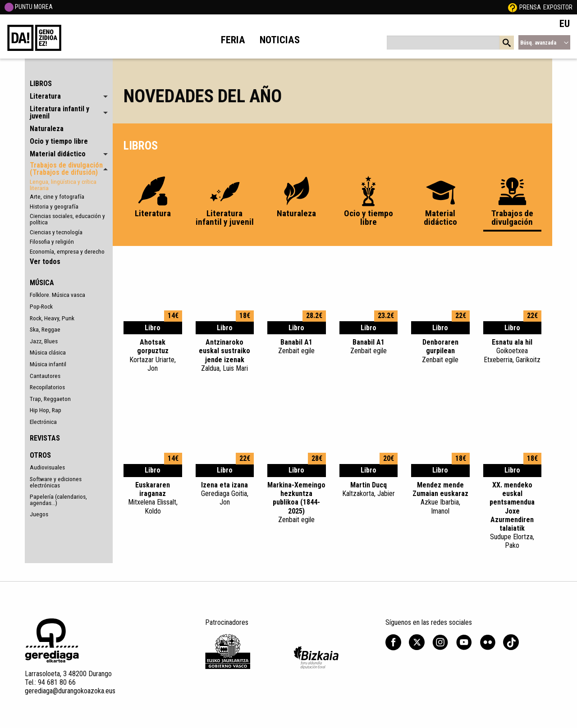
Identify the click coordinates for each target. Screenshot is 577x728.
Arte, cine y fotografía (57, 196)
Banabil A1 (297, 346)
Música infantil (48, 364)
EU (565, 23)
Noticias (280, 40)
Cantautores (45, 376)
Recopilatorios (47, 387)
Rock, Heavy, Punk (52, 318)
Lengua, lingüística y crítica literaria (63, 185)
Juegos (39, 514)
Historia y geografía (54, 206)
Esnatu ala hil (513, 351)
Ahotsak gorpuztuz (153, 355)
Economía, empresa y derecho (67, 251)
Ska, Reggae (45, 329)
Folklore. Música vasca (57, 295)
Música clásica (48, 352)
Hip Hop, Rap (46, 410)
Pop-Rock (41, 306)
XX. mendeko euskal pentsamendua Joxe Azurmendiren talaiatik (513, 515)
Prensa (530, 7)
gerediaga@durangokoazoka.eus (70, 691)
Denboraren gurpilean (440, 351)
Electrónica (43, 422)
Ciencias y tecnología (56, 232)
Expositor (558, 7)
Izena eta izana (225, 494)
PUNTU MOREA (29, 7)
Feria (233, 40)
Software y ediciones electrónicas (56, 482)
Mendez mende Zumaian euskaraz (440, 498)
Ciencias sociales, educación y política (67, 219)
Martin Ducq (369, 489)
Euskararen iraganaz (153, 498)
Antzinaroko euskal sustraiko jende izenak (225, 355)
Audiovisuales (47, 467)
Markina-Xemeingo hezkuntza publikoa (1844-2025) (297, 502)
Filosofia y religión (52, 241)
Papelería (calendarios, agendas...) (58, 500)
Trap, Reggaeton (50, 399)
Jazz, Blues (44, 341)
